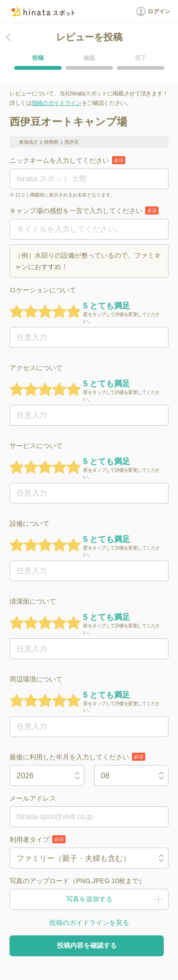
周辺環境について (36, 679)
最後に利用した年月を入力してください (77, 757)
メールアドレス (33, 798)
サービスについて (36, 446)
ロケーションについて (43, 290)
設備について (29, 523)
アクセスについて (36, 368)
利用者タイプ (37, 839)
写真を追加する (89, 899)
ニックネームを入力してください (67, 160)
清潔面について (33, 601)
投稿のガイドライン (57, 103)
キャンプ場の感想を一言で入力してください (84, 210)
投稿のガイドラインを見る (89, 923)
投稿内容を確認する (87, 945)
